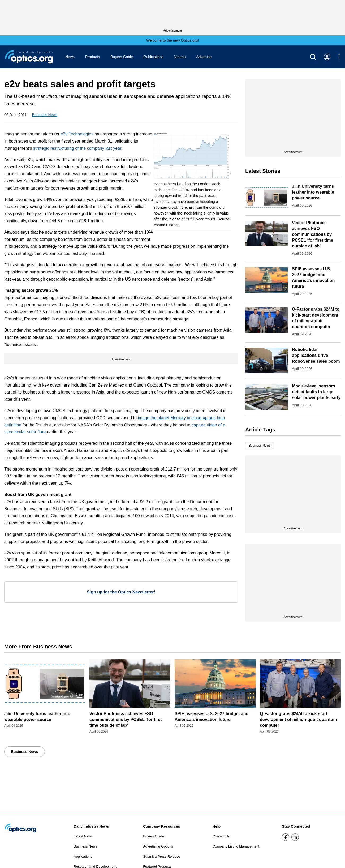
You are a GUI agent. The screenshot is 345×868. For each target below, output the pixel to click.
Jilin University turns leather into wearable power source (313, 192)
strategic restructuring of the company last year (77, 148)
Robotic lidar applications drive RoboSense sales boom (316, 355)
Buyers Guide (122, 57)
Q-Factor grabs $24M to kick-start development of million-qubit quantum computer (298, 719)
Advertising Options (158, 846)
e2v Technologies (77, 134)
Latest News (83, 836)
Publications (154, 57)
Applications (83, 856)
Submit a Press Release (161, 856)
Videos (180, 57)
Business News (45, 115)
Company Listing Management (236, 846)
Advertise (204, 57)
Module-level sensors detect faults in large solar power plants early (316, 392)
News (70, 57)
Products (92, 57)
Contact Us (221, 836)
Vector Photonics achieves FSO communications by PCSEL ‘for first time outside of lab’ (312, 234)
